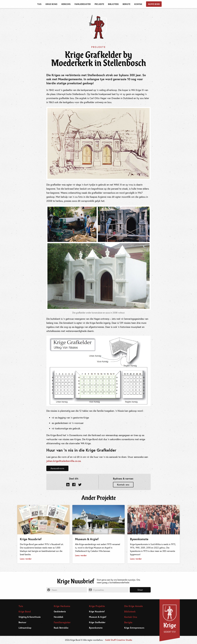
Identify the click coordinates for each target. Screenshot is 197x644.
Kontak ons (123, 485)
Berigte (126, 4)
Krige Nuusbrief (97, 611)
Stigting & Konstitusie (30, 617)
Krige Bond (51, 4)
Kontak (138, 4)
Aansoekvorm (57, 468)
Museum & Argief (98, 617)
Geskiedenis (60, 611)
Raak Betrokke (61, 628)
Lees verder (26, 559)
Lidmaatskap (25, 628)
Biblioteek (113, 4)
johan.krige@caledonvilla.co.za (64, 461)
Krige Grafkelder (97, 622)
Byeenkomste (96, 628)
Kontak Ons (131, 617)
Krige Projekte (97, 606)
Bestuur (22, 622)
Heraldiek (59, 617)
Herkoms (66, 4)
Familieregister (83, 4)
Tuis (39, 4)
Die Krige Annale (134, 606)
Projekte (99, 4)
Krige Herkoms (62, 606)
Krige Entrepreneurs (134, 628)
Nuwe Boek (154, 4)
